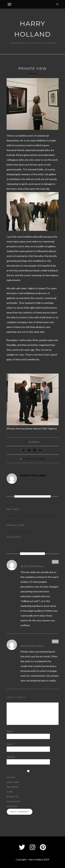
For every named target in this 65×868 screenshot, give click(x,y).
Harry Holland (34, 459)
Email (10, 744)
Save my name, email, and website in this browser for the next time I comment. (13, 792)
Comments (32, 442)
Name (10, 731)
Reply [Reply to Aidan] (55, 562)
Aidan (25, 562)
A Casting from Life (18, 532)
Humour (12, 504)
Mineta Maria (30, 641)
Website (11, 757)
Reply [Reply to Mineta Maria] (55, 641)
